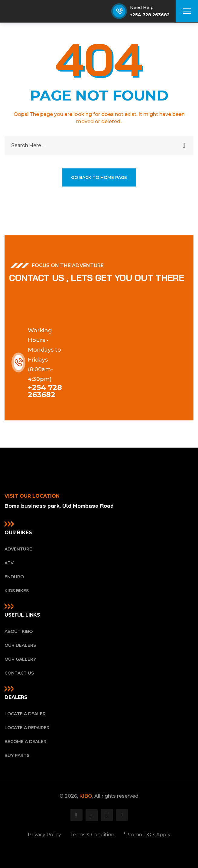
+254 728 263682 (150, 15)
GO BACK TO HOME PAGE (99, 177)
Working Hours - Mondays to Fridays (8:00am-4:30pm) (44, 355)
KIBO (86, 796)
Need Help (142, 8)
